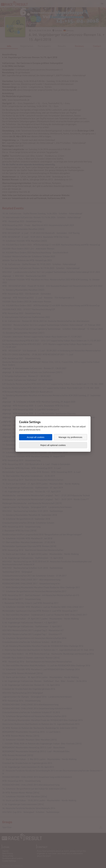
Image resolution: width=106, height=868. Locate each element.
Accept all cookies (36, 437)
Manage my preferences (71, 437)
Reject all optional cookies (53, 445)
